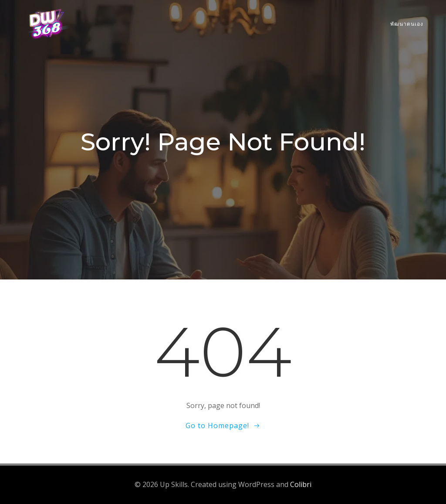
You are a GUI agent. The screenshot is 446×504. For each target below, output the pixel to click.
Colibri (301, 484)
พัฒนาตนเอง (407, 24)
